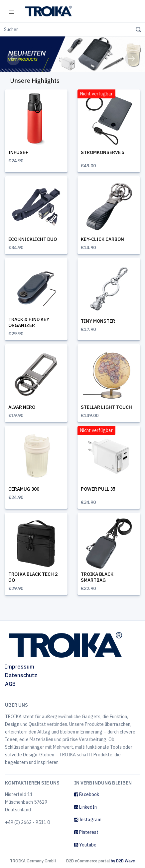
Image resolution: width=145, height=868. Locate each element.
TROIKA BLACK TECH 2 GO (33, 577)
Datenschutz (21, 675)
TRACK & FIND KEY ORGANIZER (29, 322)
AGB (10, 684)
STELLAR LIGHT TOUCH (106, 407)
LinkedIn (85, 807)
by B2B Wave (123, 861)
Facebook (87, 794)
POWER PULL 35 (98, 489)
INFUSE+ (18, 152)
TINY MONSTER (98, 321)
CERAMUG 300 (24, 489)
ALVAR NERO (22, 407)
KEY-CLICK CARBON (102, 239)
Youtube (85, 845)
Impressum (20, 667)
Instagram (88, 820)
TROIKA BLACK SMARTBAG (97, 577)
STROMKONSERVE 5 (103, 152)
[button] (13, 59)
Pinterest (86, 832)
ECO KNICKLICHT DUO (33, 239)
